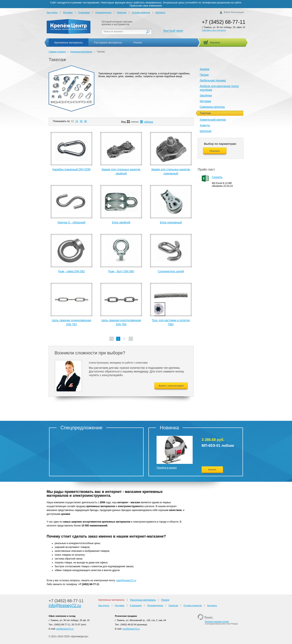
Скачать (217, 177)
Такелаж (57, 60)
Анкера (205, 69)
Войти (227, 12)
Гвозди (204, 75)
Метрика (205, 101)
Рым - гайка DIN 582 (71, 271)
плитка (133, 122)
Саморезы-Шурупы (212, 107)
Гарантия (122, 12)
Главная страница (57, 52)
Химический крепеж (213, 120)
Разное (138, 43)
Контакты (160, 12)
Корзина (215, 43)
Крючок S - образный (71, 222)
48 (81, 121)
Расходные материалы (108, 43)
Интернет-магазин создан (217, 622)
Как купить (52, 12)
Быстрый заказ (173, 31)
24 (77, 121)
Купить (212, 469)
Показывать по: (62, 121)
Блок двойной (121, 222)
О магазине (84, 12)
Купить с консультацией (171, 386)
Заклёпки (206, 95)
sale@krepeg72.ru (126, 580)
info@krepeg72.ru (65, 605)
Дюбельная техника (213, 80)
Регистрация (237, 12)
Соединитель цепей (171, 271)
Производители (103, 12)
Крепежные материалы (69, 43)
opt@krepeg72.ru (65, 629)
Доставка (68, 12)
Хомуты (205, 125)
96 (85, 121)
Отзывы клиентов (141, 12)
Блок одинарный (171, 222)
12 (72, 121)
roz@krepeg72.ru (131, 629)
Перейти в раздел (167, 468)
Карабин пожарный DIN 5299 (72, 169)
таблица (147, 122)
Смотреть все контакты (214, 30)
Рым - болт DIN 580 (121, 271)
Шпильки (206, 131)
